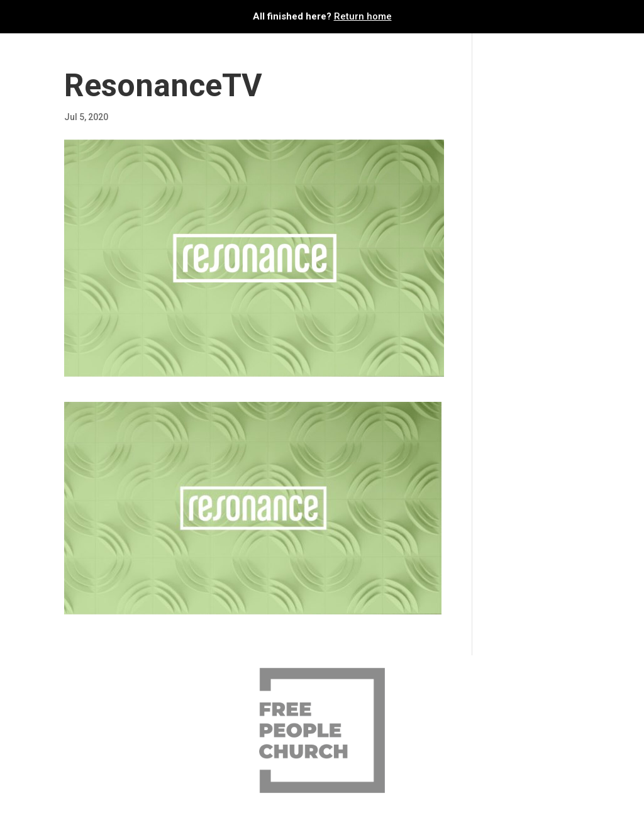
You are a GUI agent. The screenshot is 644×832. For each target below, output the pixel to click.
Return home (363, 16)
